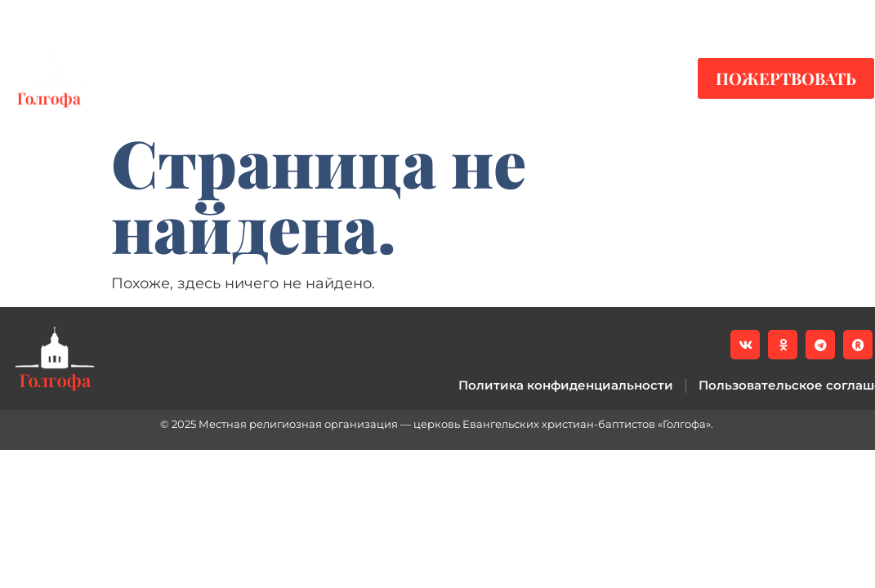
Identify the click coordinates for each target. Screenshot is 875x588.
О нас (497, 78)
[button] (850, 17)
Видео (272, 78)
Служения (381, 78)
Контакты (611, 78)
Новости (170, 78)
